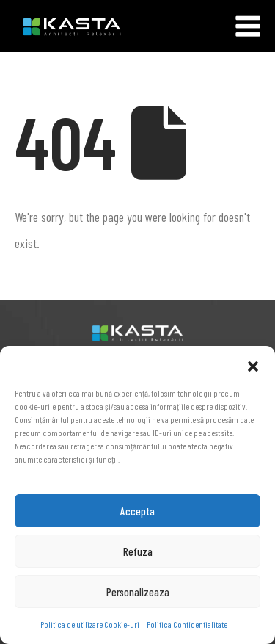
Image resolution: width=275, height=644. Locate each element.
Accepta (137, 511)
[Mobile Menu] (248, 26)
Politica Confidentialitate (187, 624)
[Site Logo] (60, 26)
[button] (253, 364)
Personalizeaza (138, 592)
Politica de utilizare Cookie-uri (90, 624)
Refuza (138, 551)
